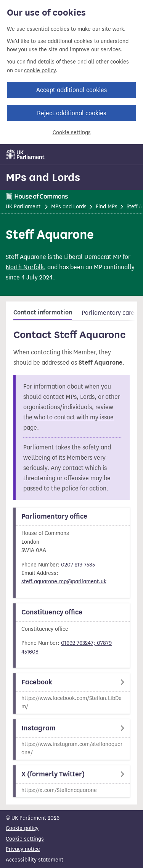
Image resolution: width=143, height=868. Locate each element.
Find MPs (107, 207)
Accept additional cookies (71, 90)
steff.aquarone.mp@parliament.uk (64, 582)
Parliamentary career (111, 313)
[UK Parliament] (26, 154)
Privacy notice (23, 849)
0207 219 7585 (78, 565)
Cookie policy (22, 828)
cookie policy (40, 71)
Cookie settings (72, 133)
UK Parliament (23, 207)
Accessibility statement (35, 860)
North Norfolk (25, 267)
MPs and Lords (43, 177)
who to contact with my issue (74, 417)
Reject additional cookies (71, 113)
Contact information (43, 313)
